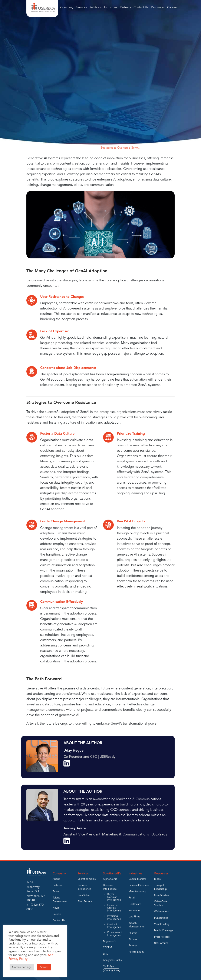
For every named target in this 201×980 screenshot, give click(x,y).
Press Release (162, 937)
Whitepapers (161, 912)
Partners (125, 7)
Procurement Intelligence (115, 934)
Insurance (134, 911)
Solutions (95, 7)
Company (67, 7)
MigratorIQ (109, 941)
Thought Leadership (85, 148)
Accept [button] (44, 967)
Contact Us (141, 7)
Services (81, 7)
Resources (158, 7)
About (56, 879)
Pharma (133, 933)
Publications (161, 918)
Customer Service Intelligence (114, 908)
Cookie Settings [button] (22, 967)
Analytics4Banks (112, 960)
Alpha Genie (110, 879)
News (56, 908)
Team (56, 892)
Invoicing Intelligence (114, 918)
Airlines (133, 940)
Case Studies (162, 895)
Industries (111, 7)
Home (64, 148)
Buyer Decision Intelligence (114, 897)
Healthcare (135, 904)
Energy (133, 946)
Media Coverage (164, 931)
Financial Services (139, 885)
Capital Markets (137, 879)
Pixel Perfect (85, 902)
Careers (172, 7)
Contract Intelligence (114, 926)
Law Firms (134, 917)
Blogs (157, 879)
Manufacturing (137, 892)
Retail (132, 898)
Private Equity (136, 952)
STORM (108, 948)
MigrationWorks (87, 879)
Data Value (84, 895)
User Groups (161, 943)
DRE (106, 954)
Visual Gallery (162, 924)
